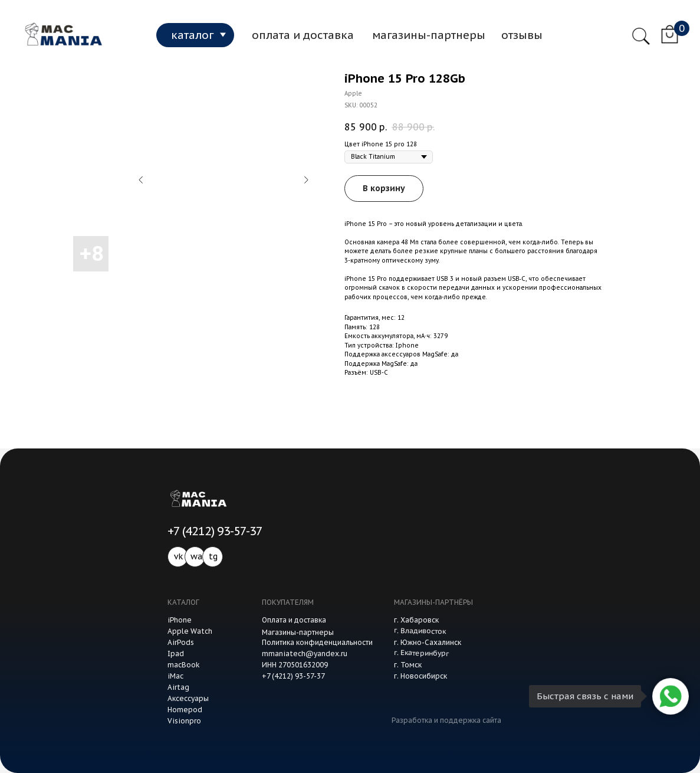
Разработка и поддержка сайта (446, 720)
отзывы (522, 35)
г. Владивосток (419, 630)
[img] (61, 35)
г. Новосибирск (420, 676)
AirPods (181, 642)
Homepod (185, 710)
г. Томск (408, 665)
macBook (184, 665)
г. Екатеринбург (421, 653)
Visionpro (184, 721)
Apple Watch (190, 631)
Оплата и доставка (294, 620)
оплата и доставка (303, 35)
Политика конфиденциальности (317, 642)
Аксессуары (188, 698)
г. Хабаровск (416, 620)
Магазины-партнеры (298, 632)
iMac (175, 676)
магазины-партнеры (429, 35)
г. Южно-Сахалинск (428, 642)
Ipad (176, 654)
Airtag (178, 687)
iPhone (180, 620)
